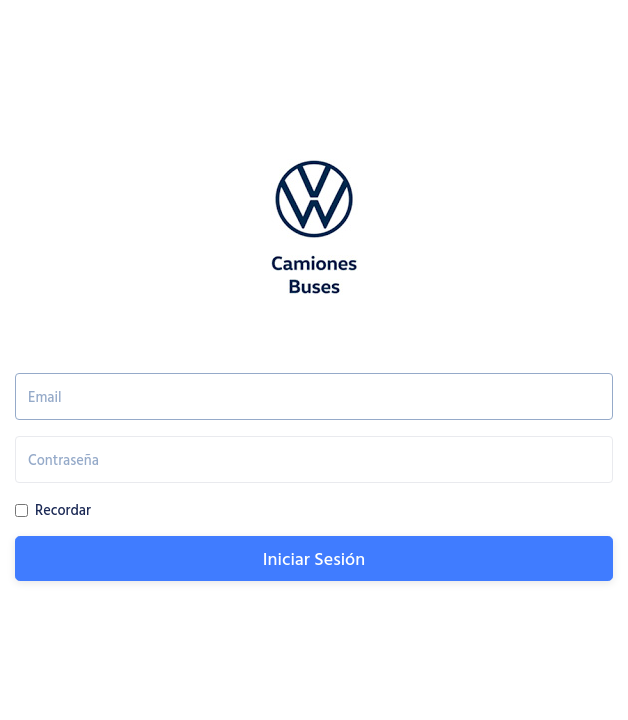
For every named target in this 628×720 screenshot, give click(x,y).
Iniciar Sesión (314, 558)
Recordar (63, 509)
